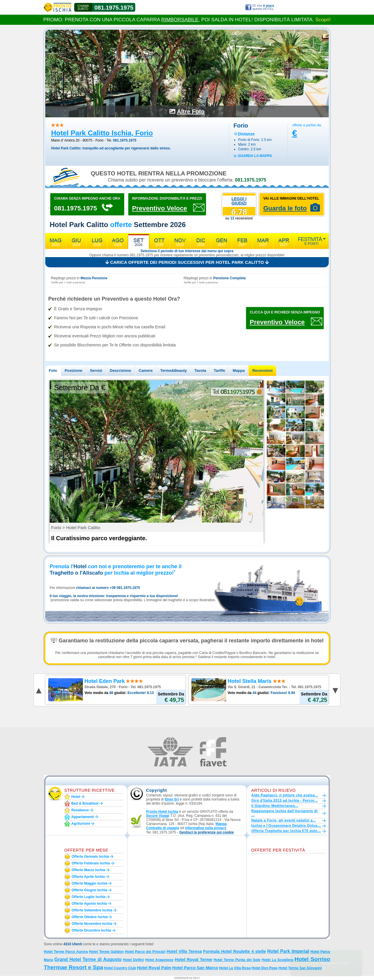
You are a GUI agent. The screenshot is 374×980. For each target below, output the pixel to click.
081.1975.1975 (114, 8)
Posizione (73, 370)
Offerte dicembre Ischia (91, 930)
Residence (80, 810)
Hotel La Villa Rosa (235, 968)
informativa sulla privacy (206, 828)
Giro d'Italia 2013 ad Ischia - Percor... (284, 801)
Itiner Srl (172, 799)
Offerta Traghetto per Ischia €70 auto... (286, 831)
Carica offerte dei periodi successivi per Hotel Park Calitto (187, 262)
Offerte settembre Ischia (92, 910)
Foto (53, 370)
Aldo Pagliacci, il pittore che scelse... (285, 795)
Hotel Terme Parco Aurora (66, 952)
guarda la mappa (255, 156)
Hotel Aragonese (159, 960)
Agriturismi (81, 824)
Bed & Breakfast (85, 803)
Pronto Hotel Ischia (162, 812)
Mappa (239, 370)
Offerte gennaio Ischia (90, 857)
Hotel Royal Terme (193, 960)
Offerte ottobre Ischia (90, 917)
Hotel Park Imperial (288, 951)
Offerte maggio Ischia (89, 883)
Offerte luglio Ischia (89, 897)
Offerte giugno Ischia (89, 890)
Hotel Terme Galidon (107, 952)
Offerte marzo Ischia (88, 870)
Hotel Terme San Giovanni (300, 968)
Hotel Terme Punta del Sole (237, 960)
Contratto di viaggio (163, 828)
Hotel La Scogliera (278, 960)
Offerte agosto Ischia (89, 904)
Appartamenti (83, 817)
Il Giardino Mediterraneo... (275, 806)
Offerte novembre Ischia (92, 924)
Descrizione (121, 370)
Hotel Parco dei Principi (145, 952)
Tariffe (219, 370)
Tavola (200, 370)
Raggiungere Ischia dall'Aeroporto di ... (284, 813)
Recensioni (262, 370)
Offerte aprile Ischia (88, 877)
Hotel (76, 797)
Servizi (96, 370)
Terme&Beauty (173, 370)
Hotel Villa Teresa (184, 951)
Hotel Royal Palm (154, 968)
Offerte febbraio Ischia (91, 863)
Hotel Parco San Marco (195, 968)
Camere (146, 370)
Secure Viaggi (158, 816)
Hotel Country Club (120, 968)
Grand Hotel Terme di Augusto (88, 959)
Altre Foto (191, 111)
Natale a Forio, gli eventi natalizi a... (284, 820)
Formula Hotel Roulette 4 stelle (234, 951)
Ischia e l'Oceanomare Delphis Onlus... (286, 826)
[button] (207, 832)
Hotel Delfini (133, 960)
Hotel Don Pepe (265, 968)
